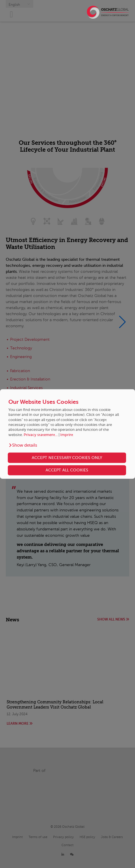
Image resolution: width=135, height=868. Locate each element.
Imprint (67, 435)
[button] (23, 446)
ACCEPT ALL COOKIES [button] (67, 470)
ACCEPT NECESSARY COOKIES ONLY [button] (67, 458)
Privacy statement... (41, 435)
